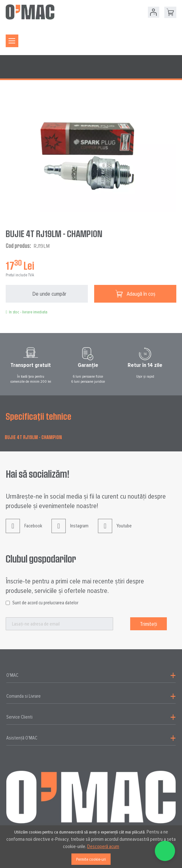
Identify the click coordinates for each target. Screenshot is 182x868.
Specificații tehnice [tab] (39, 416)
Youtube (115, 531)
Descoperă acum (103, 846)
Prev (3, 365)
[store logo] (30, 12)
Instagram (70, 531)
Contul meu (154, 12)
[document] (91, 847)
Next (179, 365)
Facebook (24, 531)
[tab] (91, 676)
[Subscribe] (149, 624)
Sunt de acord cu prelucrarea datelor (45, 603)
